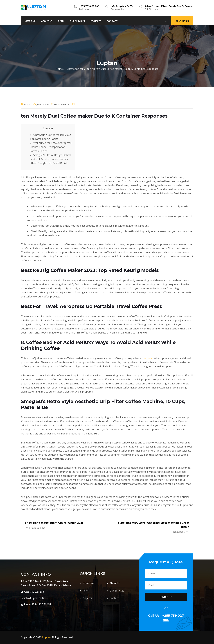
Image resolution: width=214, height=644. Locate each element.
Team (61, 21)
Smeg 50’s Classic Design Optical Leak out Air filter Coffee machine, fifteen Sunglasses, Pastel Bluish (50, 159)
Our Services (77, 21)
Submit (166, 597)
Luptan (46, 637)
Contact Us (182, 21)
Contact (112, 21)
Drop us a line (122, 8)
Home (59, 69)
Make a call (89, 8)
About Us (47, 21)
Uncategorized (62, 104)
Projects (96, 21)
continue (147, 358)
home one (30, 21)
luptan (28, 104)
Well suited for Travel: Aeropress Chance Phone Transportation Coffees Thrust (51, 147)
